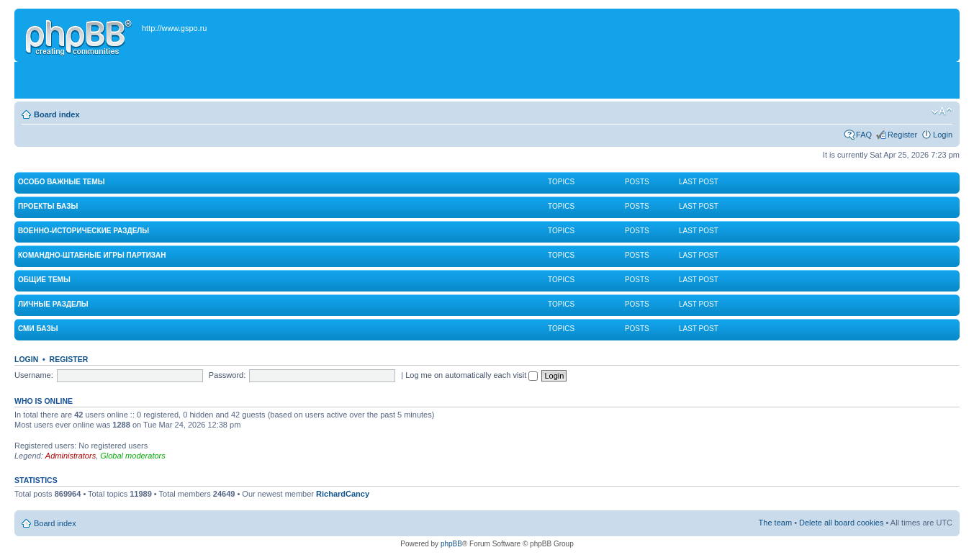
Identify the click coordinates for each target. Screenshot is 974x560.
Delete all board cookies (841, 523)
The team (775, 523)
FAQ (864, 135)
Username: (34, 375)
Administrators (71, 456)
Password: (227, 375)
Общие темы (44, 280)
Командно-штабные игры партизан (92, 255)
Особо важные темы (62, 182)
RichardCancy (343, 494)
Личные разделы (53, 304)
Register (902, 135)
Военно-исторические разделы (84, 231)
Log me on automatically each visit (472, 375)
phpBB (451, 544)
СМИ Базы (38, 329)
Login (943, 135)
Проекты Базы (48, 206)
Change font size (942, 112)
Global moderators (133, 456)
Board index (57, 114)
